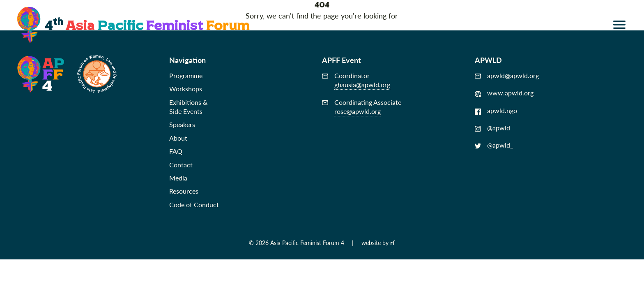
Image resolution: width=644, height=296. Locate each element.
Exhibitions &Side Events (188, 107)
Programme (186, 75)
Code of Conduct (194, 205)
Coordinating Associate (362, 107)
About (178, 138)
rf (393, 242)
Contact (181, 165)
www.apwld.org (504, 93)
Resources (184, 191)
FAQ (176, 151)
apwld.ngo (496, 111)
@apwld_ (494, 145)
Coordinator (356, 80)
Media (178, 178)
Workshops (186, 89)
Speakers (182, 124)
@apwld (492, 128)
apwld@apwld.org (507, 76)
